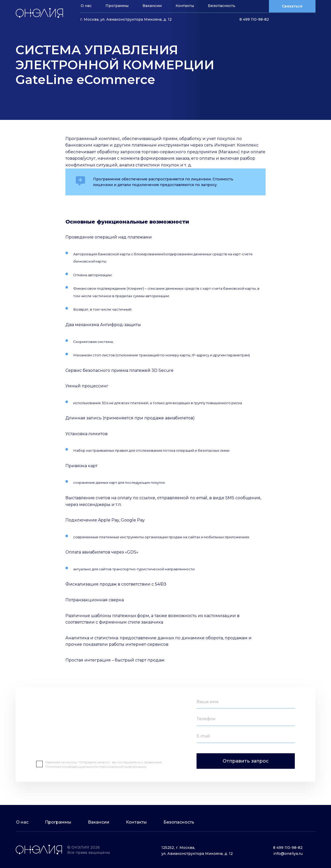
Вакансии (152, 6)
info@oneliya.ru (288, 854)
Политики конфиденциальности (72, 767)
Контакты (185, 6)
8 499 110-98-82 (254, 19)
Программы (117, 6)
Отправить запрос (246, 761)
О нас (86, 6)
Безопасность (222, 6)
